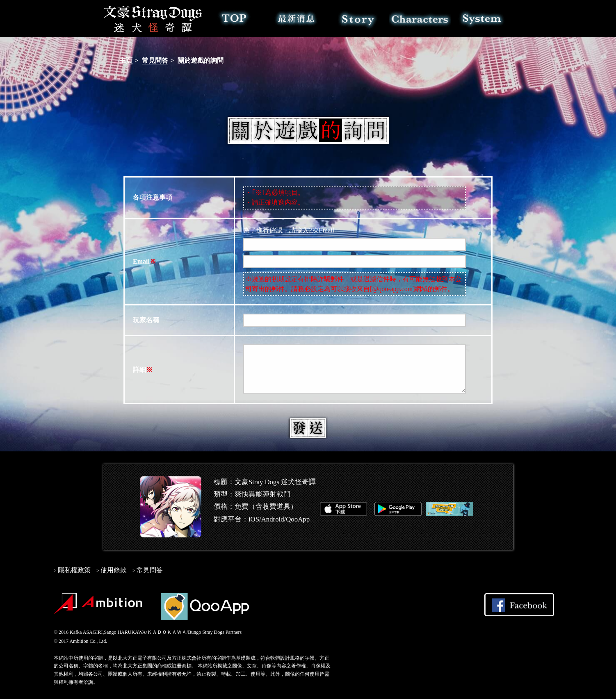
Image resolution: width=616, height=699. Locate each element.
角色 (420, 18)
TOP (234, 18)
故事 (358, 18)
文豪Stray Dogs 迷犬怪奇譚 (153, 18)
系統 (482, 18)
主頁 (126, 60)
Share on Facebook (519, 605)
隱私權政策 (74, 570)
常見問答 (155, 60)
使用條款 (114, 570)
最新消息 (296, 18)
